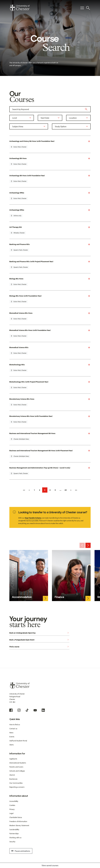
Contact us (13, 729)
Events (12, 737)
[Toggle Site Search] (88, 8)
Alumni (12, 775)
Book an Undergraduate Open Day (39, 633)
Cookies (12, 805)
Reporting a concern (17, 787)
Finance (59, 597)
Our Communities (16, 783)
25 (66, 490)
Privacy (12, 809)
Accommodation (22, 597)
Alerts (12, 745)
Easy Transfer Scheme (33, 518)
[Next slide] (88, 545)
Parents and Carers (16, 767)
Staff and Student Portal (18, 741)
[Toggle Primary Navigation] (82, 8)
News (11, 733)
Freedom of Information (18, 821)
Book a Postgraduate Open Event (39, 640)
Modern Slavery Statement (19, 825)
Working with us (15, 838)
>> (76, 490)
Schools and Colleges (17, 771)
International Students (18, 763)
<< (24, 490)
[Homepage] (19, 8)
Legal (11, 813)
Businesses (13, 779)
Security (12, 842)
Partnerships (14, 833)
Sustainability (14, 829)
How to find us (15, 725)
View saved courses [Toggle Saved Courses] (50, 865)
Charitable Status (16, 817)
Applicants (13, 759)
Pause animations (20, 851)
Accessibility (14, 801)
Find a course (39, 647)
